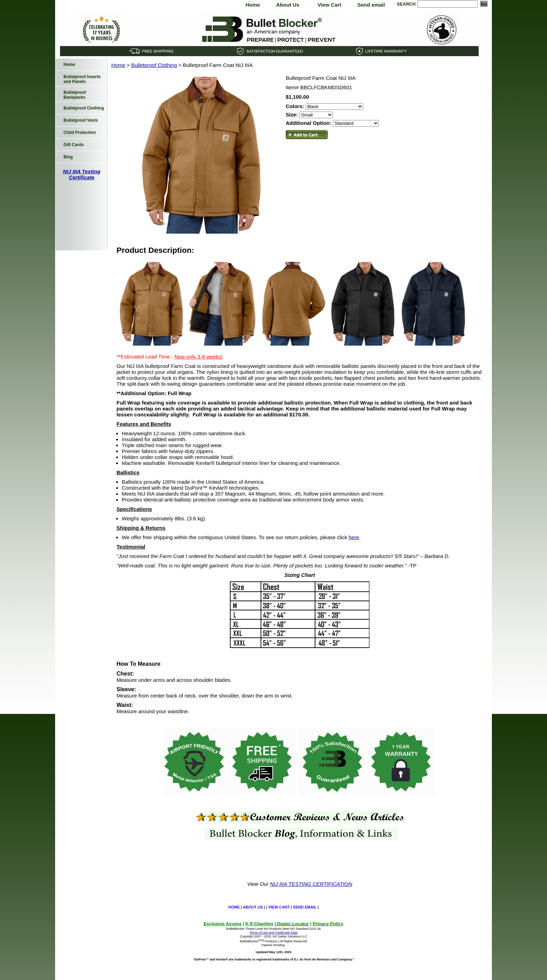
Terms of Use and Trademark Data (273, 933)
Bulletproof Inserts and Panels (82, 79)
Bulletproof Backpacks (75, 95)
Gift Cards (74, 145)
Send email (371, 5)
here (354, 537)
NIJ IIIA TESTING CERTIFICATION (311, 884)
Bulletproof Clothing (154, 65)
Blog (68, 157)
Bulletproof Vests (81, 120)
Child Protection (80, 133)
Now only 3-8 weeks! (198, 357)
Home (253, 5)
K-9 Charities (259, 924)
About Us (288, 5)
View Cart (329, 5)
